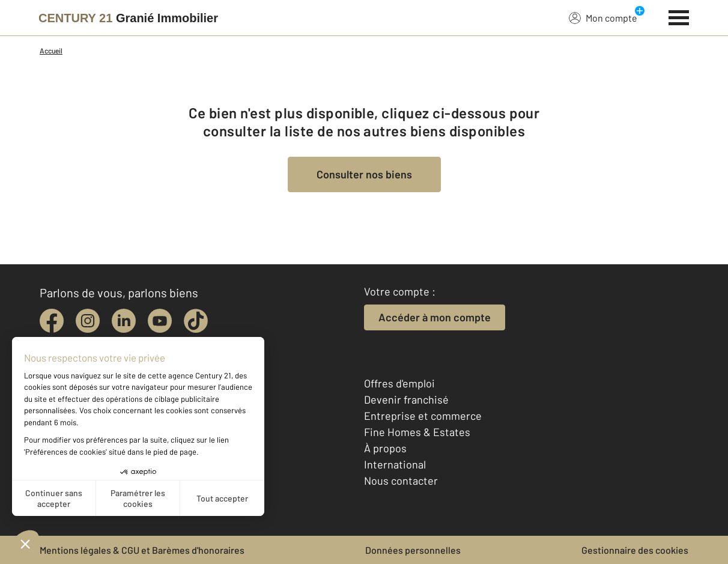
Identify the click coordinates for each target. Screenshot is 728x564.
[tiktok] (196, 321)
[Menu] (679, 16)
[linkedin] (124, 321)
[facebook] (52, 321)
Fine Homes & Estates (417, 432)
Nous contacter (401, 481)
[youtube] (160, 321)
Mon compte (603, 17)
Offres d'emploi (399, 383)
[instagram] (88, 321)
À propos (385, 448)
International (395, 464)
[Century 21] (128, 18)
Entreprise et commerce (423, 416)
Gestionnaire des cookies (635, 550)
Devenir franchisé (406, 399)
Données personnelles (413, 550)
